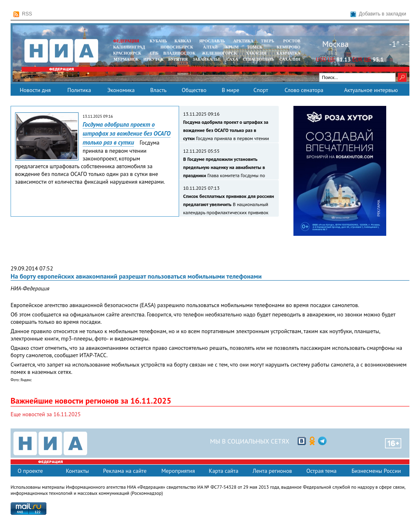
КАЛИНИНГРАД (129, 47)
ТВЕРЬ (268, 41)
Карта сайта (224, 471)
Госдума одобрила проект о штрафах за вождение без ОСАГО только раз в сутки (127, 133)
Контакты (78, 471)
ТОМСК (256, 47)
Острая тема (322, 471)
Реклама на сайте (125, 471)
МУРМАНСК (126, 59)
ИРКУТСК (153, 59)
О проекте (30, 471)
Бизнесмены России (376, 471)
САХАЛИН (290, 59)
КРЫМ (232, 47)
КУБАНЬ (158, 41)
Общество (194, 90)
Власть (158, 90)
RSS (23, 14)
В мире (231, 90)
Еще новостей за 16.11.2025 (46, 414)
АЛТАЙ (210, 47)
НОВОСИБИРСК (177, 47)
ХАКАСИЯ (255, 53)
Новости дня (35, 90)
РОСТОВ (292, 41)
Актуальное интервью (371, 90)
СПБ (154, 53)
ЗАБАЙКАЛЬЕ (207, 59)
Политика (79, 90)
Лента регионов (272, 471)
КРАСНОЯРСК (127, 53)
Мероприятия (178, 471)
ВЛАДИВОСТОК (179, 53)
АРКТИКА (243, 41)
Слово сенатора (304, 90)
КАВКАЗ (183, 41)
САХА (232, 59)
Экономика (121, 90)
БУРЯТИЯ (178, 59)
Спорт (261, 90)
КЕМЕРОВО (289, 47)
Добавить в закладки (378, 14)
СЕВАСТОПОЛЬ (258, 59)
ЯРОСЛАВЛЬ (212, 41)
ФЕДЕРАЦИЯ (126, 41)
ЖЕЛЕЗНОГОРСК (219, 53)
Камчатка (288, 53)
